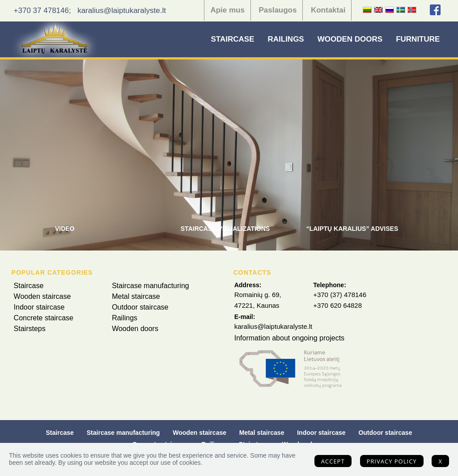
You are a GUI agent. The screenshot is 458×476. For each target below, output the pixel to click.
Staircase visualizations (225, 229)
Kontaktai (328, 10)
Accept (333, 461)
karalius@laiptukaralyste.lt (122, 11)
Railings (286, 39)
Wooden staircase (42, 296)
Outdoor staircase (140, 307)
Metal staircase (136, 296)
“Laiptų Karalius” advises (352, 229)
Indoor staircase (39, 307)
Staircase (233, 39)
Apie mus (227, 10)
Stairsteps (30, 329)
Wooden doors (350, 39)
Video (65, 229)
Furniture (418, 39)
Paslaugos (278, 10)
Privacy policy (392, 461)
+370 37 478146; (42, 11)
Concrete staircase (44, 318)
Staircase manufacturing (151, 286)
